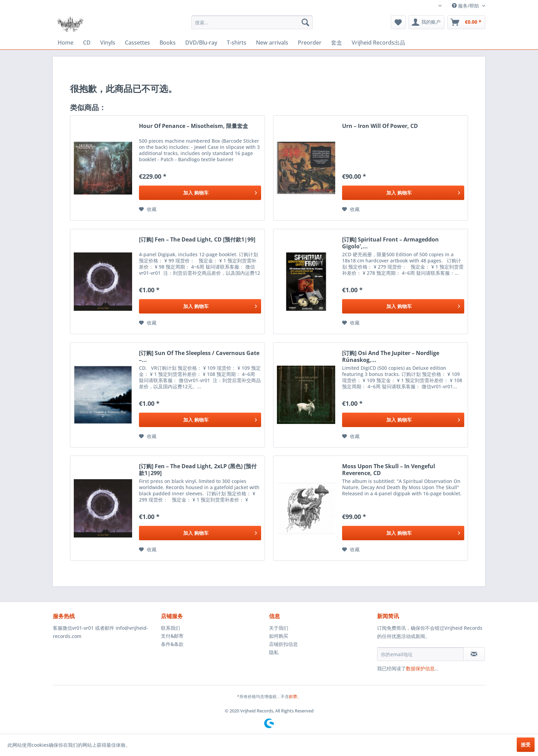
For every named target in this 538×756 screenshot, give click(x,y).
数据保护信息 (420, 668)
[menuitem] (252, 22)
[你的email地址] (420, 654)
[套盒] (337, 43)
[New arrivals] (272, 43)
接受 (526, 745)
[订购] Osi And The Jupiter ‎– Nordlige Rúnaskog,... (391, 356)
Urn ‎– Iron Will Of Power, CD (380, 126)
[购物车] (466, 22)
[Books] (168, 43)
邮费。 (295, 696)
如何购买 (279, 636)
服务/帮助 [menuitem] (466, 6)
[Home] (66, 43)
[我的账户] (426, 22)
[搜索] (305, 22)
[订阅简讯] (474, 654)
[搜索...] (252, 22)
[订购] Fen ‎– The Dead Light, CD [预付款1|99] (197, 240)
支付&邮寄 (172, 636)
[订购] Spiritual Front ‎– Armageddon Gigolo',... (390, 243)
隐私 (274, 652)
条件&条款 (172, 644)
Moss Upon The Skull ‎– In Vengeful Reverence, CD (389, 470)
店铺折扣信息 (283, 644)
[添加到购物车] (200, 193)
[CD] (87, 43)
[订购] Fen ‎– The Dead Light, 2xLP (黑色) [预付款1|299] (198, 470)
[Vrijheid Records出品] (378, 43)
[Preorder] (310, 43)
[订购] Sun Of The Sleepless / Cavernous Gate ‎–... (199, 356)
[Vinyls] (108, 43)
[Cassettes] (137, 43)
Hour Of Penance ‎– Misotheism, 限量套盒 (194, 126)
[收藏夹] (398, 22)
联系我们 (171, 628)
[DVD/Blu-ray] (201, 43)
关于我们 (279, 628)
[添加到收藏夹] (148, 209)
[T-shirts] (237, 43)
